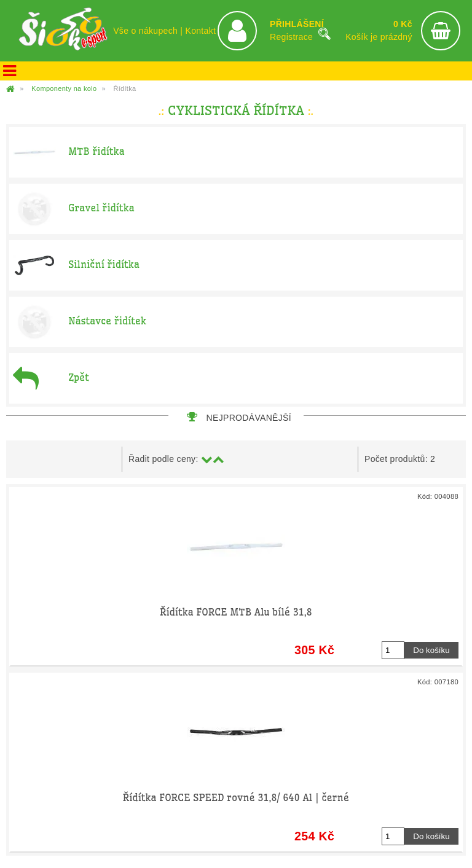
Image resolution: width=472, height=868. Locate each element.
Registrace (291, 37)
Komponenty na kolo (64, 88)
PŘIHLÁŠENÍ (297, 24)
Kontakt (200, 31)
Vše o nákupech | (149, 31)
